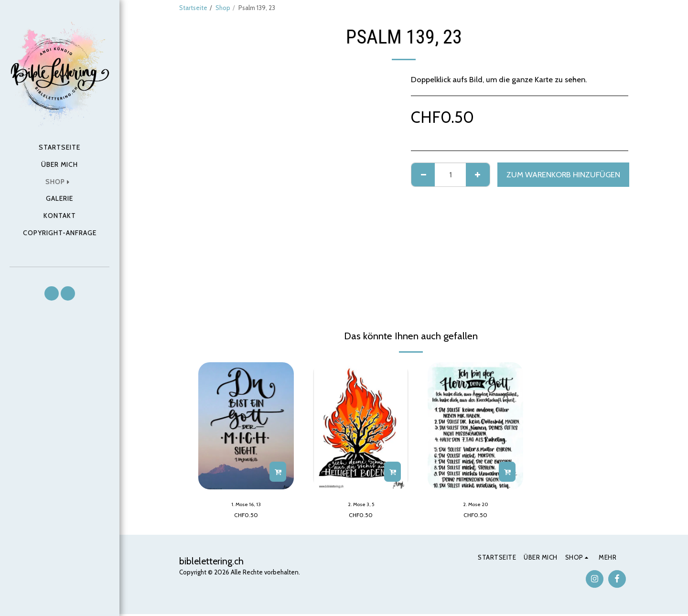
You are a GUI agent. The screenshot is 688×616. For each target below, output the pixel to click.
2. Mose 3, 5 (361, 505)
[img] (246, 426)
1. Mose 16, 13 (246, 505)
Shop (223, 8)
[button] (52, 293)
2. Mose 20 (475, 505)
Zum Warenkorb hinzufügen (563, 174)
